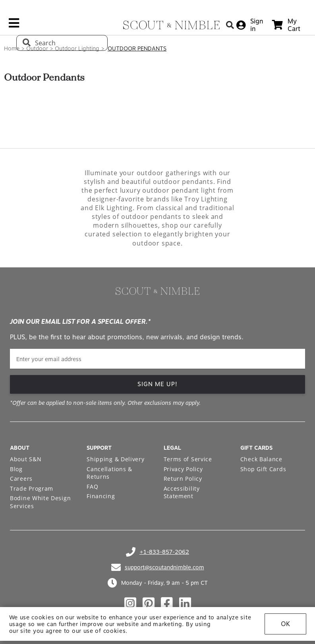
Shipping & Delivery (115, 459)
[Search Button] (230, 25)
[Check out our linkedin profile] (185, 603)
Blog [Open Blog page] (16, 469)
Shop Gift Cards (263, 469)
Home (12, 48)
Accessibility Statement (182, 492)
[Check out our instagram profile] (130, 603)
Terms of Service (188, 459)
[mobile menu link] (14, 26)
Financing (101, 496)
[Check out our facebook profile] (167, 603)
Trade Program (32, 488)
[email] (157, 359)
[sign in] (250, 25)
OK (285, 624)
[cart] (286, 25)
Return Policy (183, 479)
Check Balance (261, 459)
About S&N (26, 459)
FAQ (92, 486)
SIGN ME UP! (157, 384)
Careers (21, 479)
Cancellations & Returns (109, 473)
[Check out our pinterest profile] (149, 603)
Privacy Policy (183, 469)
